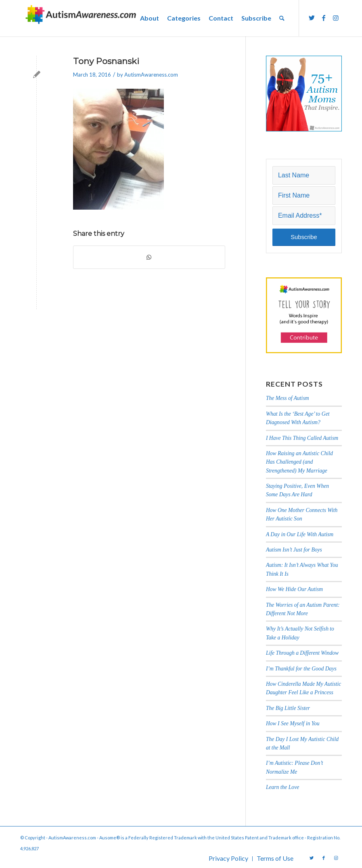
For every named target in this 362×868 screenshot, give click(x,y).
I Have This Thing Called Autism (302, 438)
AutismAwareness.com (151, 75)
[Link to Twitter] (312, 18)
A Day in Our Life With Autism (300, 534)
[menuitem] (150, 18)
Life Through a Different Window (302, 653)
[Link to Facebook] (324, 18)
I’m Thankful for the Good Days (301, 669)
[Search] (282, 18)
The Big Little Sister (288, 708)
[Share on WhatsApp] (149, 257)
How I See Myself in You (293, 723)
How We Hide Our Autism (294, 589)
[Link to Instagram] (336, 18)
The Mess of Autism (288, 398)
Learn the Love (282, 787)
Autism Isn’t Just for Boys (294, 550)
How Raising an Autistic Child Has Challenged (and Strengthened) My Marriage (299, 462)
